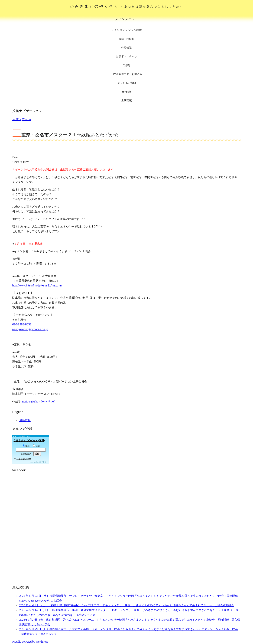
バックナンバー (24, 459)
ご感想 (127, 65)
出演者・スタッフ (126, 56)
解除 (36, 446)
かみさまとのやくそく (127, 6)
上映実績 (126, 100)
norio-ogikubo (30, 402)
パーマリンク (47, 402)
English (126, 92)
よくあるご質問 (127, 83)
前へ (17, 119)
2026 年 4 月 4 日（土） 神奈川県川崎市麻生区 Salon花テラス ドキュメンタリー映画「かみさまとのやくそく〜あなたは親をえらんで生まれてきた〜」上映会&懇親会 (127, 605)
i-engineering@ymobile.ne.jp (30, 329)
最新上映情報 (126, 39)
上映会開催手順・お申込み (126, 74)
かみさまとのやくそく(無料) (29, 440)
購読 (26, 446)
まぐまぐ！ (44, 462)
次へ (27, 119)
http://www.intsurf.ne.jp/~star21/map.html (38, 285)
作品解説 (126, 48)
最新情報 (25, 420)
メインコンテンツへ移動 (126, 30)
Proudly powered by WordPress (30, 642)
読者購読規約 (26, 454)
